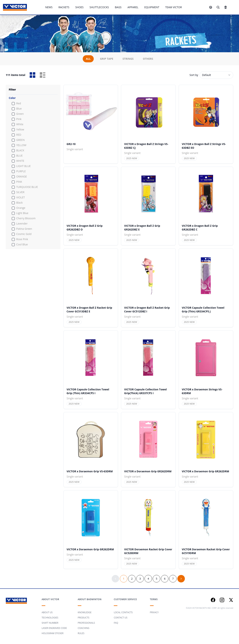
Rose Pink (22, 239)
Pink (19, 119)
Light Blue (22, 213)
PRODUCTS (83, 618)
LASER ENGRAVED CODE (54, 628)
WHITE (20, 161)
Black (19, 203)
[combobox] (216, 75)
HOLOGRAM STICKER (53, 633)
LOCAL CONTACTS (123, 612)
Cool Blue (22, 244)
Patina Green (24, 229)
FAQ (116, 623)
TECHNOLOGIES (50, 618)
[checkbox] (13, 104)
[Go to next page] (181, 579)
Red (19, 103)
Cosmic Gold (24, 234)
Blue (19, 109)
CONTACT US (121, 618)
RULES (81, 633)
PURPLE (21, 171)
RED (19, 135)
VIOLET (21, 197)
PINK (19, 182)
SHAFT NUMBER (50, 623)
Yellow (20, 130)
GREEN (20, 140)
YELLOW (21, 145)
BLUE (19, 156)
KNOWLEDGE (85, 612)
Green (20, 114)
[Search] (218, 7)
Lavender (22, 224)
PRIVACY (154, 612)
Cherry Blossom (26, 218)
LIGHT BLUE (23, 166)
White (20, 124)
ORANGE (22, 177)
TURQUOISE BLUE (27, 187)
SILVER (20, 192)
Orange (21, 208)
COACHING (83, 628)
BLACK (20, 150)
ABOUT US (47, 612)
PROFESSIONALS (86, 623)
